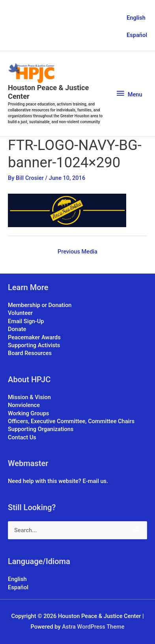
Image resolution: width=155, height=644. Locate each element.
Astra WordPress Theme (93, 627)
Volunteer (20, 313)
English (136, 18)
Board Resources (30, 353)
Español (137, 35)
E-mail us (95, 481)
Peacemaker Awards (34, 337)
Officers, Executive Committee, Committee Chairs (71, 421)
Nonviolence (24, 405)
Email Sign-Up (26, 321)
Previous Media (77, 252)
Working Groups (28, 413)
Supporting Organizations (41, 429)
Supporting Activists (34, 345)
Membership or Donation (40, 305)
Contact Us (22, 437)
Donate (17, 329)
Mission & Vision (29, 397)
